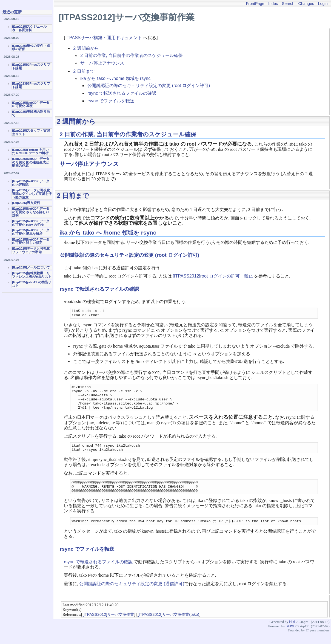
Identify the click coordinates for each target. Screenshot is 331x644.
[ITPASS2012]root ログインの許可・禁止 (213, 276)
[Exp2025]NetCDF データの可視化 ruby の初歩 (31, 223)
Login (323, 4)
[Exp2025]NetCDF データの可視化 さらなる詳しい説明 (31, 212)
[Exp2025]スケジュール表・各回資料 (29, 28)
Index (273, 4)
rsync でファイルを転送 (111, 101)
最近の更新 (12, 12)
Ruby (290, 637)
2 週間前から (86, 48)
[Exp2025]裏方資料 (26, 203)
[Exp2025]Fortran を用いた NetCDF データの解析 (30, 151)
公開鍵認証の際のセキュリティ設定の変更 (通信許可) (132, 595)
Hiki (292, 633)
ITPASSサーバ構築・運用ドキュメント (104, 38)
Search (288, 4)
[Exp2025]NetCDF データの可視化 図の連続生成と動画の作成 (31, 162)
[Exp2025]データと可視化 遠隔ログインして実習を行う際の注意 (32, 194)
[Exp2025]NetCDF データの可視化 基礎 (31, 104)
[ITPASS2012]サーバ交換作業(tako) (168, 625)
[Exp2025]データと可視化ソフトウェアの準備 (31, 250)
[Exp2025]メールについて (31, 267)
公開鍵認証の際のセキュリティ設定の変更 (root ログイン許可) (149, 86)
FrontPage (255, 4)
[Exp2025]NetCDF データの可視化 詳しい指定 (31, 241)
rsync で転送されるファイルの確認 (122, 93)
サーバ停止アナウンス (102, 63)
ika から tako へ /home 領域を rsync (115, 78)
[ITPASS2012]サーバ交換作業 (108, 625)
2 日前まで (84, 71)
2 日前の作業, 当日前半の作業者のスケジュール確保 (132, 55)
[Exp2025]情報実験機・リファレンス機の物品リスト (32, 275)
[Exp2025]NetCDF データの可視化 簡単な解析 (31, 232)
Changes (306, 4)
